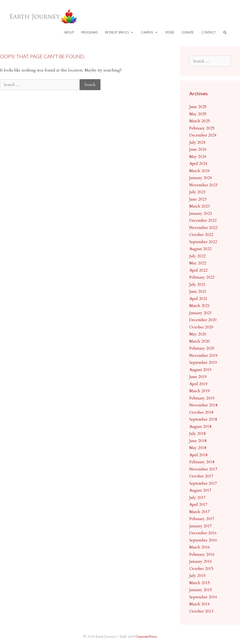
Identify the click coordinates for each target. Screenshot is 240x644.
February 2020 (202, 348)
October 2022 (201, 235)
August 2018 (200, 427)
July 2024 (197, 142)
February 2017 (202, 519)
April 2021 (198, 299)
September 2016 (203, 540)
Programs (90, 32)
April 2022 (198, 270)
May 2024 (198, 157)
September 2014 (203, 597)
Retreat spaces (121, 32)
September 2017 (203, 483)
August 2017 (200, 490)
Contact (208, 32)
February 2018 (202, 462)
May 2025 (198, 114)
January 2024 (201, 178)
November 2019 (203, 356)
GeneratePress (146, 637)
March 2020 (200, 341)
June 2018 (198, 441)
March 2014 (200, 604)
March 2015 (200, 583)
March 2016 (200, 547)
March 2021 (200, 306)
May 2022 (198, 263)
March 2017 (200, 512)
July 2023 (197, 192)
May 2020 (198, 334)
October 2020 (201, 327)
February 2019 (202, 398)
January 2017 (201, 526)
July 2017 (197, 498)
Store (170, 32)
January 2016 (201, 561)
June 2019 (198, 377)
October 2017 (201, 476)
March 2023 (200, 206)
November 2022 (203, 228)
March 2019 (200, 391)
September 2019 (203, 363)
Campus (151, 32)
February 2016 (202, 554)
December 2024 (203, 135)
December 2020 (203, 320)
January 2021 (201, 313)
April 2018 (198, 455)
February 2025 (202, 128)
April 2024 (198, 164)
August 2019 (200, 370)
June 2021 (198, 291)
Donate (188, 32)
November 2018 (203, 405)
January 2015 (201, 590)
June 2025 (198, 107)
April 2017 (198, 505)
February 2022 (202, 277)
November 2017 (203, 469)
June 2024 (198, 149)
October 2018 (201, 412)
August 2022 (200, 249)
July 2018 (197, 434)
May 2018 (198, 448)
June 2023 (198, 199)
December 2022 (203, 220)
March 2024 (200, 171)
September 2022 (203, 242)
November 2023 (203, 185)
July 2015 (197, 576)
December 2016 (203, 533)
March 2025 (200, 121)
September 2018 (203, 419)
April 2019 (198, 384)
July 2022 (197, 256)
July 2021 (197, 285)
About (69, 32)
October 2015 (201, 569)
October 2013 (201, 611)
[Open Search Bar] (225, 32)
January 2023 (201, 213)
